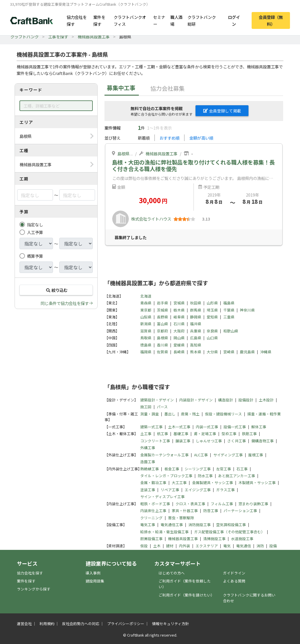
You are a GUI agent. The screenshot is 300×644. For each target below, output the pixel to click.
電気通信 (244, 546)
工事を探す (58, 36)
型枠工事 (229, 434)
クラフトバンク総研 (202, 20)
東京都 (146, 310)
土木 (157, 546)
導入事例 (93, 573)
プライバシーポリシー (126, 624)
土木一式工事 (179, 427)
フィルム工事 (222, 504)
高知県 (196, 345)
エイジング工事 (198, 490)
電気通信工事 (172, 525)
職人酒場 (176, 20)
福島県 (229, 303)
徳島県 (146, 345)
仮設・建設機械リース (223, 414)
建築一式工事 (151, 427)
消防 (260, 546)
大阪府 (179, 331)
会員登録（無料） (271, 20)
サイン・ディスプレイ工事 (162, 497)
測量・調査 (150, 414)
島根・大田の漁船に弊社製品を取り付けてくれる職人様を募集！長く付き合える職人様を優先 (193, 166)
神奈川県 (247, 310)
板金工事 (172, 469)
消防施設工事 (200, 525)
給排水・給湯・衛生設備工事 (164, 532)
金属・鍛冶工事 (153, 482)
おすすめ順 (169, 138)
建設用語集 (95, 581)
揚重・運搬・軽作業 (264, 414)
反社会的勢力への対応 (81, 624)
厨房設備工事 (151, 539)
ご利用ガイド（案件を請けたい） (186, 595)
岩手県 (162, 303)
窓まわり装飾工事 (253, 504)
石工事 (242, 469)
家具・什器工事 (185, 511)
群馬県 (196, 310)
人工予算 (35, 232)
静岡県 (196, 317)
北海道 (146, 296)
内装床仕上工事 (153, 511)
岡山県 (179, 338)
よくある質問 (234, 581)
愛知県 (212, 317)
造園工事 (148, 462)
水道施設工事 (242, 539)
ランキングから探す (34, 589)
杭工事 (162, 434)
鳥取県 (146, 338)
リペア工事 (170, 490)
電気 (227, 546)
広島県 (196, 338)
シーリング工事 (198, 469)
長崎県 (179, 352)
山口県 (212, 338)
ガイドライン (234, 573)
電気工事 (148, 525)
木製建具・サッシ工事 (257, 482)
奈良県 (212, 331)
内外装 (184, 546)
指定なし (35, 224)
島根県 (123, 153)
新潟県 (146, 324)
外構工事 (148, 448)
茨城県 (162, 310)
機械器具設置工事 (94, 36)
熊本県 (196, 352)
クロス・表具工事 (190, 504)
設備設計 (246, 400)
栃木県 (179, 310)
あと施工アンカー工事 (237, 476)
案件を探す (99, 20)
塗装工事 (148, 490)
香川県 (162, 345)
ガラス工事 (225, 490)
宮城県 (179, 303)
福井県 (196, 324)
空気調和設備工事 (231, 525)
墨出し (170, 414)
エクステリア (207, 546)
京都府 (162, 331)
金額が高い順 (201, 138)
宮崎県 (229, 352)
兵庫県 (196, 331)
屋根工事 (256, 455)
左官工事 (224, 469)
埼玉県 (212, 310)
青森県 (146, 303)
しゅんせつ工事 (209, 441)
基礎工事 (181, 434)
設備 (273, 546)
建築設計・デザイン (157, 400)
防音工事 (211, 511)
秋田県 (196, 303)
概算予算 (35, 256)
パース (162, 407)
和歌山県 (231, 331)
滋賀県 (146, 331)
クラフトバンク (24, 36)
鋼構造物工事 (262, 441)
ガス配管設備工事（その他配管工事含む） (229, 532)
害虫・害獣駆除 (181, 518)
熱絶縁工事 (150, 469)
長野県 (162, 317)
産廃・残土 (190, 414)
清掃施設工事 (214, 539)
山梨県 (146, 317)
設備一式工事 (235, 427)
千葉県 (229, 310)
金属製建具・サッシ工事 (213, 482)
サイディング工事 (228, 455)
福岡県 (146, 352)
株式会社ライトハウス (151, 219)
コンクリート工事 (155, 441)
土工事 (146, 434)
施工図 (146, 407)
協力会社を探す (77, 20)
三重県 (229, 317)
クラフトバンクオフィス (130, 20)
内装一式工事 (207, 427)
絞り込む (56, 290)
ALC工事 (201, 455)
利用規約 (47, 624)
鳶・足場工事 (205, 434)
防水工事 (205, 476)
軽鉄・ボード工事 (155, 504)
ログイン (234, 20)
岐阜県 (179, 317)
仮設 (144, 546)
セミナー (159, 20)
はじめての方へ (172, 573)
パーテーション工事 (240, 511)
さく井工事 (237, 441)
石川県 (179, 324)
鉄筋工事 (249, 434)
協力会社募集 (167, 88)
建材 (170, 546)
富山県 (162, 324)
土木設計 (266, 400)
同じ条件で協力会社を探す (65, 303)
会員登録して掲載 (222, 111)
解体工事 (259, 427)
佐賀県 (162, 352)
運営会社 (24, 624)
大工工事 (179, 482)
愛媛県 (179, 345)
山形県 (212, 303)
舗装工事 (183, 441)
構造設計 (226, 400)
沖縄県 (266, 352)
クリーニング (151, 518)
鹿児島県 (247, 352)
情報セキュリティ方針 (170, 624)
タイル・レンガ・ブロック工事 (166, 476)
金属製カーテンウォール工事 (164, 455)
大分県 (212, 352)
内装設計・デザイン (196, 400)
